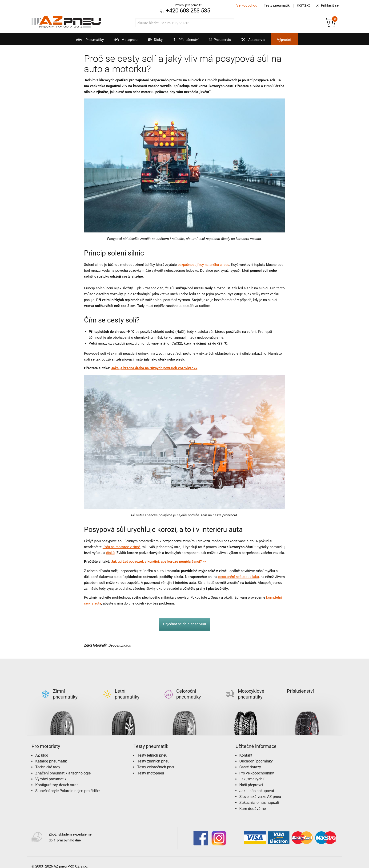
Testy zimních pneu (153, 754)
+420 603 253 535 (188, 10)
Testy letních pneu (152, 748)
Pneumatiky (81, 41)
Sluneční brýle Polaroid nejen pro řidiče (67, 783)
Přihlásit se (326, 6)
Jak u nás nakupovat (257, 783)
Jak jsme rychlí (252, 771)
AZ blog (42, 748)
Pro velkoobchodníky (257, 765)
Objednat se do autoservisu (184, 624)
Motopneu (119, 41)
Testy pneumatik (277, 5)
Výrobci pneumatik (51, 771)
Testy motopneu (151, 765)
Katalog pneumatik (51, 754)
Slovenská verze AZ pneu (260, 789)
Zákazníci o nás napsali (259, 795)
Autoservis (256, 41)
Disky (151, 41)
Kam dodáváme (253, 801)
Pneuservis (220, 41)
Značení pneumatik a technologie (63, 765)
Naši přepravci (251, 777)
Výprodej (291, 40)
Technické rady (48, 760)
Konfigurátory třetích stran (57, 777)
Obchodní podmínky (256, 754)
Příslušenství (187, 40)
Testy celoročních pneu (156, 760)
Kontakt (303, 5)
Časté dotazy (250, 760)
